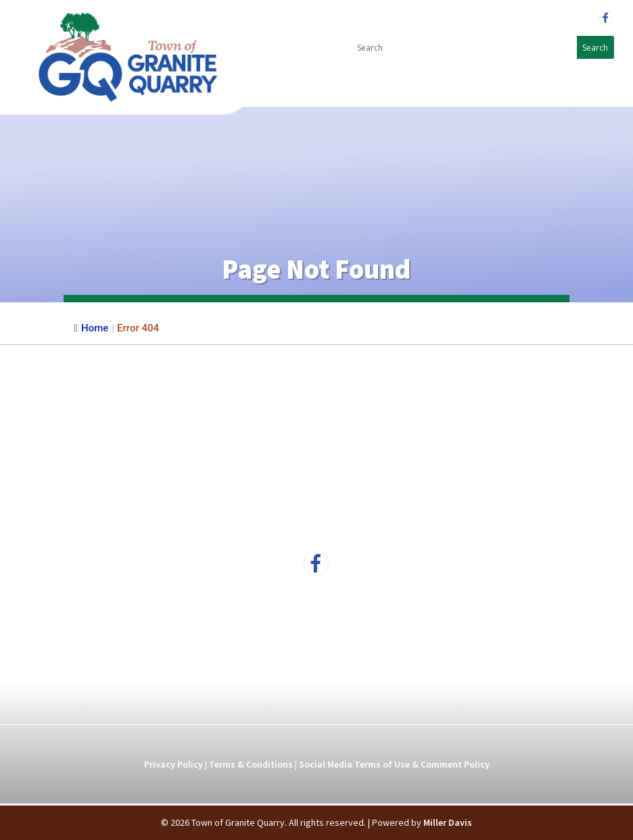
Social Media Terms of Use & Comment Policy (394, 764)
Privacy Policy (173, 764)
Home (92, 328)
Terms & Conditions (251, 764)
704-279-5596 (553, 18)
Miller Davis (448, 822)
